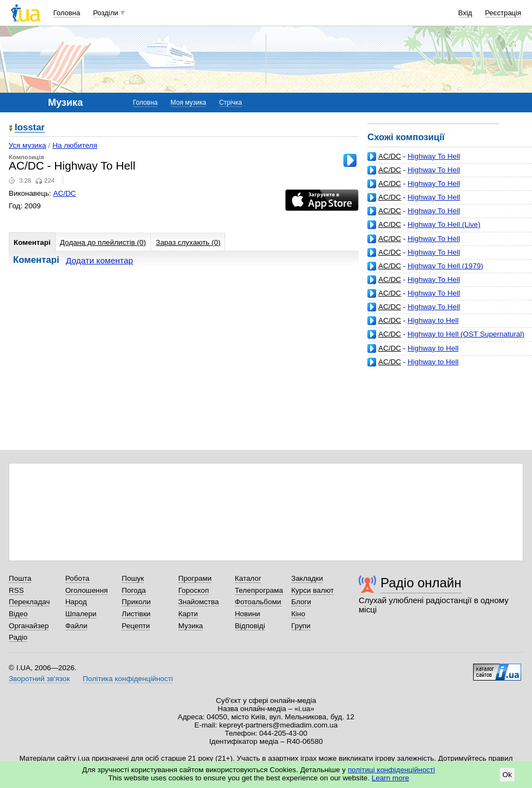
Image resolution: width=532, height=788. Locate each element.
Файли (77, 626)
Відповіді (250, 626)
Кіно (298, 614)
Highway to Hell (433, 320)
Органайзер (29, 626)
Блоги (301, 602)
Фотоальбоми (258, 602)
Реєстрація (503, 13)
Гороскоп (194, 590)
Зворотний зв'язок (39, 679)
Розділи (106, 13)
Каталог (248, 578)
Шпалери (81, 614)
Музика (191, 626)
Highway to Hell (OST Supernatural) (466, 334)
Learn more (391, 778)
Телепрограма (259, 590)
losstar (30, 128)
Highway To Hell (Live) (444, 224)
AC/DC (390, 156)
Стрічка (231, 103)
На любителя (75, 145)
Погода (134, 590)
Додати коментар (99, 260)
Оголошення (87, 590)
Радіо (18, 637)
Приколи (136, 602)
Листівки (136, 614)
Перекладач (29, 602)
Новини (248, 614)
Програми (195, 578)
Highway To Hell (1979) (446, 266)
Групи (301, 626)
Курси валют (312, 590)
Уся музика (28, 145)
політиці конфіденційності (391, 770)
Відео (18, 614)
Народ (76, 602)
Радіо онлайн (421, 583)
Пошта (20, 578)
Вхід (465, 13)
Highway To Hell (434, 156)
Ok (507, 775)
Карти (188, 614)
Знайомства (199, 602)
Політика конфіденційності (128, 679)
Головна (67, 13)
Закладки (307, 578)
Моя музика (188, 103)
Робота (77, 578)
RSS (16, 590)
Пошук (133, 578)
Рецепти (136, 626)
